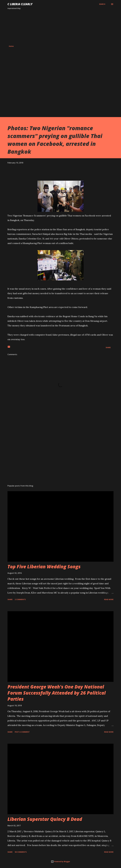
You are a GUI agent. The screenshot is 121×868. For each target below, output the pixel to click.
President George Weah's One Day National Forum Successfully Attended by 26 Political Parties (57, 693)
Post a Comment (22, 732)
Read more (109, 599)
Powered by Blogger (60, 862)
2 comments (20, 599)
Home (11, 46)
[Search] (102, 4)
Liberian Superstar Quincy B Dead (45, 819)
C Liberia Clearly (20, 4)
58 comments (21, 852)
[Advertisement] (60, 27)
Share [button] (108, 347)
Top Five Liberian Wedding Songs (44, 567)
